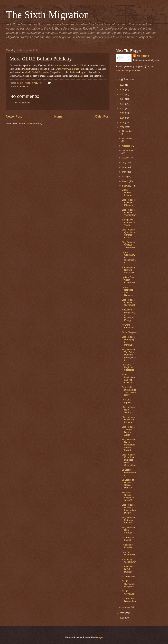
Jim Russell (143, 56)
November (127, 138)
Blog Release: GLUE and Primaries (128, 420)
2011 (122, 113)
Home (58, 117)
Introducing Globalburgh (129, 561)
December (127, 131)
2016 (122, 90)
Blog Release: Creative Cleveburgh (129, 302)
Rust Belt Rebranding (129, 553)
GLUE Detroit (128, 576)
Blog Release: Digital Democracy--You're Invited (129, 445)
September (128, 150)
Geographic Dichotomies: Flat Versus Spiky (129, 391)
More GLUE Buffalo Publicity (127, 569)
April (125, 177)
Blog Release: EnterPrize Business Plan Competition (129, 460)
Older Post (102, 117)
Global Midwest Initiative (127, 192)
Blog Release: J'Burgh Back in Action (128, 431)
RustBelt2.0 (23, 86)
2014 (122, 99)
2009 (122, 123)
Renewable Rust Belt (127, 546)
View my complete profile (128, 71)
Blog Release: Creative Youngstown (129, 212)
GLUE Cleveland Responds (128, 584)
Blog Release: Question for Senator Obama (129, 234)
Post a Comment (22, 103)
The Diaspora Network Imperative (128, 270)
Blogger (99, 637)
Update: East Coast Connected (128, 280)
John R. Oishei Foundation (37, 72)
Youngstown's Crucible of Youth (128, 222)
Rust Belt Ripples (127, 401)
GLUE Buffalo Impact (128, 539)
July (124, 162)
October (126, 146)
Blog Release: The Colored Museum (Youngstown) (129, 355)
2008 (122, 127)
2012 (122, 108)
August (126, 158)
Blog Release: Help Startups (128, 410)
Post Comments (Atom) (31, 123)
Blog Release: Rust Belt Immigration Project (129, 509)
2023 (122, 85)
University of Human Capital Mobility (128, 484)
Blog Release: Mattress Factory (128, 520)
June (125, 167)
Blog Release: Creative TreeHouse (128, 245)
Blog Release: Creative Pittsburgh (128, 202)
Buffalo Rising (79, 69)
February (127, 186)
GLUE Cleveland (128, 593)
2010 (122, 118)
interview (63, 69)
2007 (122, 613)
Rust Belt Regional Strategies (128, 367)
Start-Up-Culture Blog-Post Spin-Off (128, 496)
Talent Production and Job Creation (128, 378)
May (125, 172)
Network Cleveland (128, 326)
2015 (122, 94)
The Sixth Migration (48, 15)
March (125, 181)
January (126, 607)
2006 (122, 618)
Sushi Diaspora (129, 332)
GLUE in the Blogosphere (129, 600)
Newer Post (14, 117)
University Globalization (129, 472)
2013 (122, 104)
